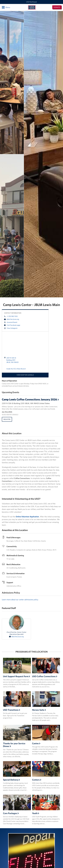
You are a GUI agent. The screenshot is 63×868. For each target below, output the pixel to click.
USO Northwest (31, 2)
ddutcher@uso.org (12, 319)
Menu (6, 7)
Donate (57, 7)
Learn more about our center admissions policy (20, 600)
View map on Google (25, 375)
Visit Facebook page (12, 325)
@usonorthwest (11, 322)
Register (7, 419)
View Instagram (11, 328)
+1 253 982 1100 (11, 316)
